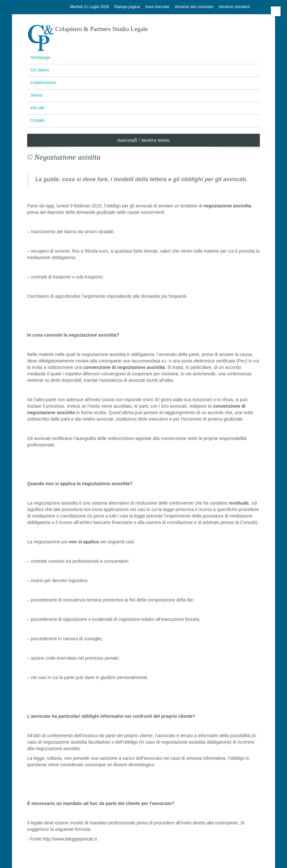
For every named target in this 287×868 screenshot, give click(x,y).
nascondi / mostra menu (144, 140)
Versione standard (234, 7)
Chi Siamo (40, 70)
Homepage (40, 58)
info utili (37, 108)
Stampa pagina (127, 7)
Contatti (37, 120)
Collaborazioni (43, 83)
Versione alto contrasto (194, 7)
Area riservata (157, 7)
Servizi (37, 95)
